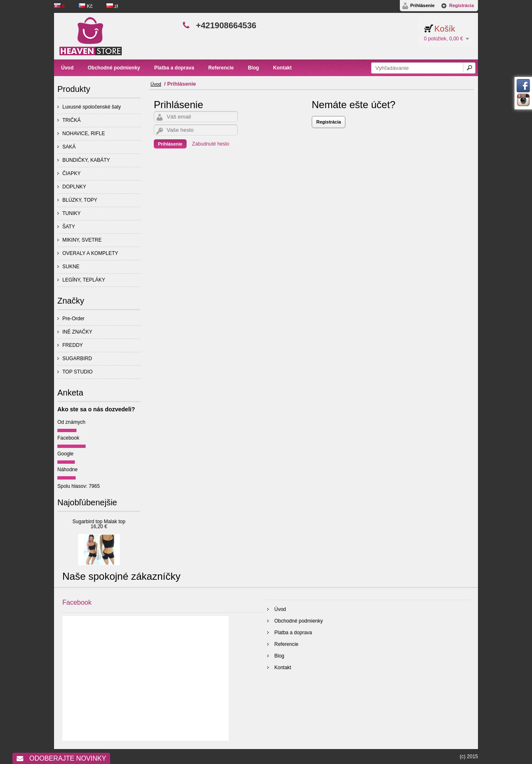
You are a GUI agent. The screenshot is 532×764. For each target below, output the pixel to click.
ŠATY (69, 227)
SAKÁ (69, 147)
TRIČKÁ (71, 120)
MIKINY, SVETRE (82, 240)
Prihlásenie (422, 5)
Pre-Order (73, 319)
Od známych (71, 422)
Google (65, 454)
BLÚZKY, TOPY (80, 200)
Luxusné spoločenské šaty (92, 107)
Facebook (68, 438)
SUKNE (71, 267)
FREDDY (73, 345)
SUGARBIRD (77, 359)
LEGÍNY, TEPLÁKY (84, 280)
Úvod (156, 84)
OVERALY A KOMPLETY (90, 253)
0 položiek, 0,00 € (443, 39)
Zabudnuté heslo (211, 144)
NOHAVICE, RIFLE (84, 134)
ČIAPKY (71, 173)
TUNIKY (71, 213)
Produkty (74, 89)
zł (112, 6)
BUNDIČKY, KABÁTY (86, 160)
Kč (86, 6)
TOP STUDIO (78, 372)
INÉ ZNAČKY (77, 332)
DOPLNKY (74, 187)
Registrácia (462, 5)
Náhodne (68, 470)
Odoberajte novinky (61, 758)
